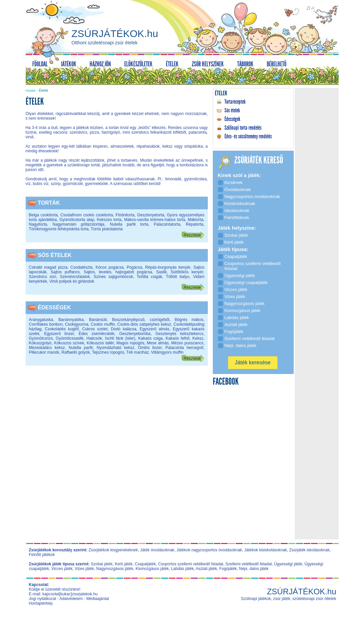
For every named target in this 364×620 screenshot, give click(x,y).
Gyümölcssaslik (69, 338)
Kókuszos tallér (100, 343)
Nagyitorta (38, 224)
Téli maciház (137, 352)
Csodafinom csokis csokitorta (87, 215)
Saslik (162, 272)
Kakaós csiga (151, 338)
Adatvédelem (71, 599)
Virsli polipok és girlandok (72, 281)
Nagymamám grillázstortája (78, 224)
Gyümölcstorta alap (77, 220)
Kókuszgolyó (40, 343)
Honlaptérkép (41, 603)
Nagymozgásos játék (115, 569)
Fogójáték (228, 569)
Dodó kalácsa (124, 329)
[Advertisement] (117, 424)
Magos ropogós (130, 343)
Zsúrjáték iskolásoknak (309, 550)
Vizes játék (84, 569)
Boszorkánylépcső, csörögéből (141, 320)
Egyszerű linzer (59, 334)
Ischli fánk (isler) (120, 338)
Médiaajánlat (98, 599)
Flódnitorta (125, 215)
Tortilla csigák (150, 277)
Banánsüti (98, 320)
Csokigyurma (77, 324)
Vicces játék (62, 569)
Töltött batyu (178, 277)
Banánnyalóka (71, 320)
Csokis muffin (103, 324)
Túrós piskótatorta (107, 229)
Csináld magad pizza (48, 267)
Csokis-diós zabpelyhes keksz (144, 324)
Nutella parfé (81, 348)
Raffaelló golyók (76, 352)
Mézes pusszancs (187, 343)
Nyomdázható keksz (115, 348)
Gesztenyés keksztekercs (179, 334)
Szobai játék (102, 564)
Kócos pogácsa (110, 267)
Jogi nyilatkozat (43, 599)
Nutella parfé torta (129, 224)
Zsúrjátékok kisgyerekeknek (113, 550)
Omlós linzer (150, 348)
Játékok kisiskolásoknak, (266, 550)
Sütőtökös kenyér (187, 272)
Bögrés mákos (189, 320)
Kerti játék (124, 564)
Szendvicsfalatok (75, 277)
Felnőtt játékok (42, 555)
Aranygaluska (41, 320)
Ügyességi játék (288, 564)
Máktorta (196, 220)
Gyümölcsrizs (41, 338)
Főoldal (31, 91)
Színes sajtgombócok (113, 277)
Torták (49, 203)
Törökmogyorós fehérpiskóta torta (59, 229)
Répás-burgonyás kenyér (168, 267)
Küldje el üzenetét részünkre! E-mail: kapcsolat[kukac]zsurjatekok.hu (63, 592)
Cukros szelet (95, 329)
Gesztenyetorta (151, 215)
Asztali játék (206, 569)
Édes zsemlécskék (96, 334)
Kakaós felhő (178, 338)
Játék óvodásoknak (157, 550)
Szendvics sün (43, 277)
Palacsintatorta (167, 224)
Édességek (55, 307)
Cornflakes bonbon (46, 324)
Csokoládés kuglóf (62, 329)
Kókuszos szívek (69, 343)
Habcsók (94, 338)
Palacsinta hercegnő (184, 348)
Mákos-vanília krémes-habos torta (155, 220)
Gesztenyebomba (135, 334)
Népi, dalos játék (254, 569)
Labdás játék (182, 569)
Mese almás (158, 343)
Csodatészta (81, 267)
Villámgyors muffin (167, 352)
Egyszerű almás (155, 329)
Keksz (198, 338)
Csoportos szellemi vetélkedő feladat (191, 564)
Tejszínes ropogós (108, 352)
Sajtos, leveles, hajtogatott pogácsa (118, 272)
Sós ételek (55, 255)
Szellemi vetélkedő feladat (249, 564)
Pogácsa (134, 267)
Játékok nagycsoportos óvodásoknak (209, 550)
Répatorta (195, 224)
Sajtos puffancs (65, 272)
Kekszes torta (109, 220)
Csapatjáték (145, 564)
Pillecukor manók (44, 352)
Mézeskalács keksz (47, 348)
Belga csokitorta (43, 215)
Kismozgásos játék (152, 569)
